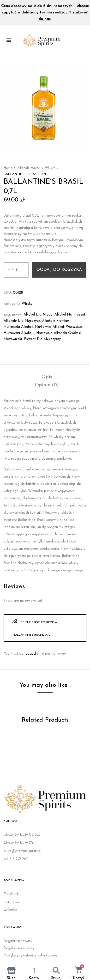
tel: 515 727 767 (16, 859)
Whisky (50, 168)
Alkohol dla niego (38, 315)
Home (8, 168)
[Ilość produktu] (16, 270)
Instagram (12, 903)
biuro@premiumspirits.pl (22, 851)
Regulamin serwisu (18, 941)
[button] (9, 40)
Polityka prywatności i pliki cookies (30, 956)
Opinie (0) (47, 385)
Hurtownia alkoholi (18, 327)
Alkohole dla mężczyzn (22, 321)
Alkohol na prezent (70, 315)
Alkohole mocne (29, 168)
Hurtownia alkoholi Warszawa (59, 327)
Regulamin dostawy (19, 948)
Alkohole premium (56, 321)
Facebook (11, 894)
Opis (47, 377)
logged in (32, 654)
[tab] (47, 377)
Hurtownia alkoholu (19, 333)
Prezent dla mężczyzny (42, 339)
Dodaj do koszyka (59, 270)
